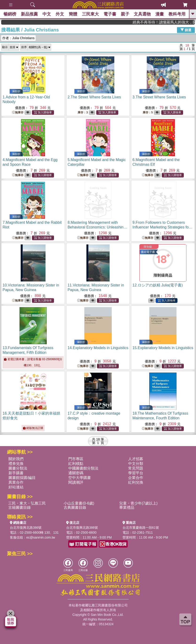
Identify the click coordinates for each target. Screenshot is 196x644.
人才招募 (136, 459)
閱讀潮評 (76, 482)
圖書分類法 (18, 468)
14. (98, 348)
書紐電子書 (148, 252)
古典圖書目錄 (75, 507)
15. (163, 348)
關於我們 (16, 459)
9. (162, 227)
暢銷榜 (10, 14)
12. (158, 285)
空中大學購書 (80, 478)
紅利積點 (76, 464)
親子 (125, 14)
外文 (60, 14)
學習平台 (136, 473)
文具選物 (142, 14)
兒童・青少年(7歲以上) (138, 503)
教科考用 (177, 14)
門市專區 (76, 459)
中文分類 (136, 464)
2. (94, 97)
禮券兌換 (16, 464)
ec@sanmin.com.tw (41, 537)
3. (159, 97)
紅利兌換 (136, 482)
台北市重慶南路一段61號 (141, 528)
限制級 (148, 247)
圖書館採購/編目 (22, 478)
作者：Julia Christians (18, 38)
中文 (47, 14)
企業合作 (136, 478)
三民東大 (90, 14)
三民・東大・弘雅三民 (27, 503)
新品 (29, 14)
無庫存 (18, 113)
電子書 (110, 14)
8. (97, 227)
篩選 (186, 30)
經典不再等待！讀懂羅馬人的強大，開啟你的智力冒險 (174, 22)
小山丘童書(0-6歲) (79, 503)
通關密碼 (76, 473)
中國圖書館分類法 (83, 468)
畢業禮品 (127, 507)
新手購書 (16, 473)
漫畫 (160, 14)
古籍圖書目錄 (19, 507)
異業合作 (16, 482)
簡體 (73, 14)
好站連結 (16, 487)
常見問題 (136, 468)
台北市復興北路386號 (26, 528)
